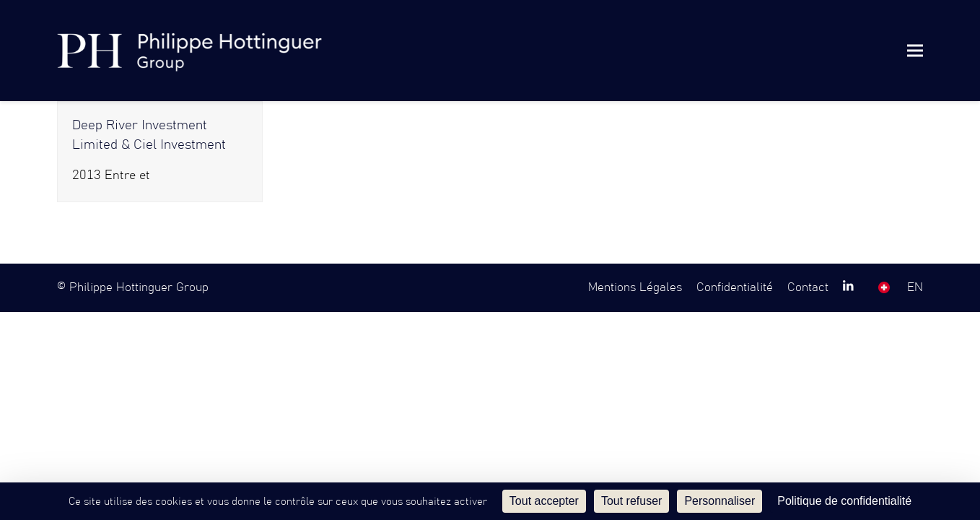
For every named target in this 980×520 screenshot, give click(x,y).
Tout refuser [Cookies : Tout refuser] (631, 501)
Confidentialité (735, 287)
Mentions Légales (635, 287)
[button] (915, 50)
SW (884, 287)
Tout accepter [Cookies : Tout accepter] (544, 501)
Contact (808, 287)
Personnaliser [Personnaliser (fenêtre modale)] (719, 501)
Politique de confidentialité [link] (844, 501)
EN (915, 287)
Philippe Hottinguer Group (139, 287)
